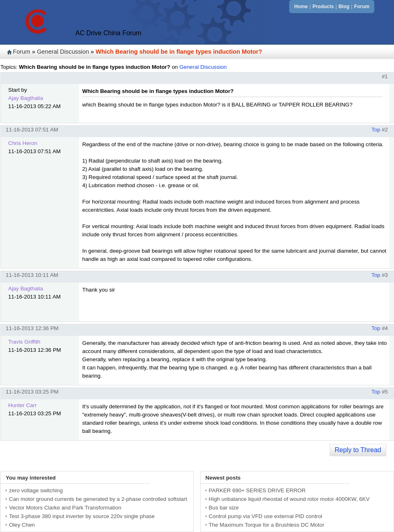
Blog (344, 7)
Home (301, 7)
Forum (362, 7)
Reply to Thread (358, 450)
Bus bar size (224, 508)
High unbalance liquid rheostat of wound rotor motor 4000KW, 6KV (289, 499)
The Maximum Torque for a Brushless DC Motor (267, 525)
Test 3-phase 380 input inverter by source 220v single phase (82, 516)
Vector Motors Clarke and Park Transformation (65, 508)
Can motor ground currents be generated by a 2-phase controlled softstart (98, 499)
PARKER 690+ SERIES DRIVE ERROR (257, 490)
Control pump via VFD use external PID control (266, 516)
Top (376, 130)
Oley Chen (22, 525)
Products (323, 7)
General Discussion (63, 52)
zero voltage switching (36, 490)
